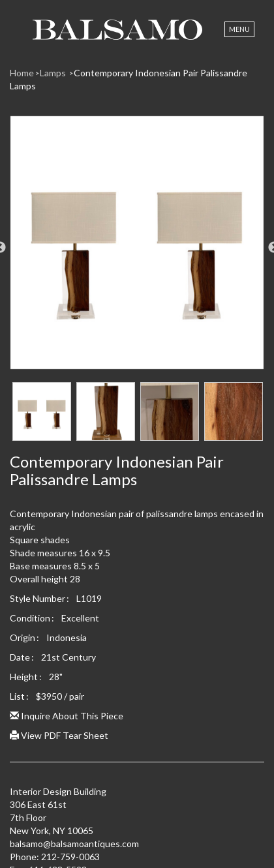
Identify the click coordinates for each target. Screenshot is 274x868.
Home (22, 73)
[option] (137, 247)
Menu (239, 29)
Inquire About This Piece (67, 716)
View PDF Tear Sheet (59, 735)
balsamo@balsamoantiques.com (74, 844)
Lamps (54, 73)
